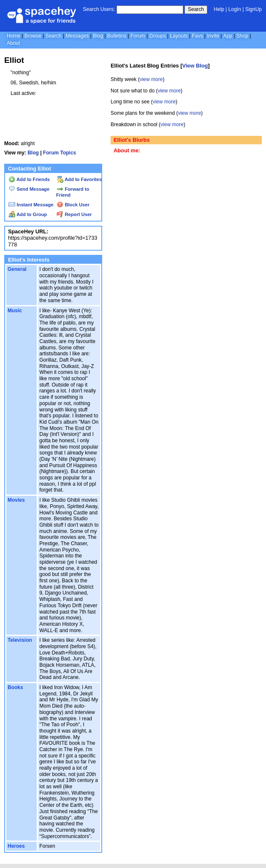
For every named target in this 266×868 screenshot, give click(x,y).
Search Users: (99, 9)
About (13, 43)
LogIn (235, 9)
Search (196, 9)
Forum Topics (60, 153)
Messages (77, 36)
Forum (138, 36)
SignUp (254, 9)
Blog (98, 36)
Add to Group (28, 214)
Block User (73, 205)
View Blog (195, 66)
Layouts (179, 36)
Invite (213, 36)
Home (14, 36)
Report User (74, 214)
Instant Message (31, 205)
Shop (242, 36)
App (228, 36)
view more (151, 79)
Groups (157, 36)
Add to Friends (29, 179)
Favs (197, 36)
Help (219, 9)
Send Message (29, 189)
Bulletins (117, 36)
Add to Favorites (79, 179)
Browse (33, 36)
